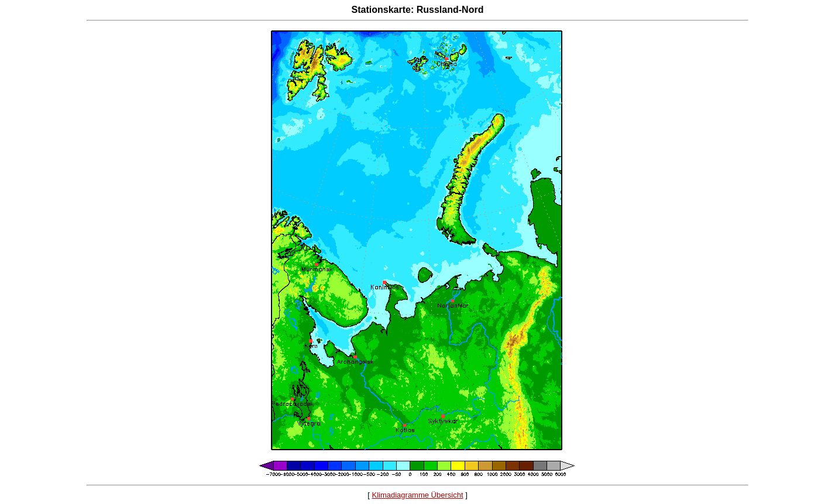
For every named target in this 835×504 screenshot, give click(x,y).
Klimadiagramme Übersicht (417, 495)
